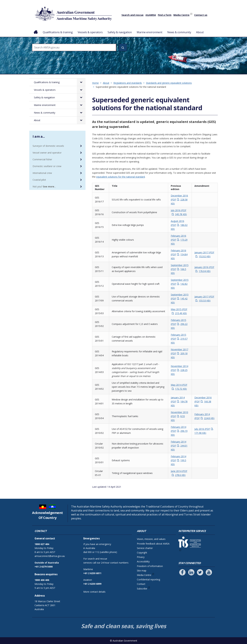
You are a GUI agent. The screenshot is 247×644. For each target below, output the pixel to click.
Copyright (142, 553)
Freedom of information (150, 566)
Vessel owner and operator (47, 153)
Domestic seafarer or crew (47, 166)
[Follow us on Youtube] (209, 572)
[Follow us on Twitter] (200, 572)
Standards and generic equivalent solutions (169, 83)
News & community (179, 32)
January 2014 (179, 401)
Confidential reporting (148, 579)
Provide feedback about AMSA (153, 544)
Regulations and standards (128, 83)
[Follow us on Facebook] (182, 572)
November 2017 (179, 353)
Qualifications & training (58, 32)
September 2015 (180, 269)
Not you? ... (44, 186)
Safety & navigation (120, 32)
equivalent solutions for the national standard (121, 177)
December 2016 (179, 200)
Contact (141, 584)
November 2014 (179, 370)
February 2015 (179, 324)
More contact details (94, 592)
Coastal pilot (39, 180)
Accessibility (143, 561)
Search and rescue (133, 15)
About (200, 32)
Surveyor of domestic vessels (48, 146)
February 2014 (179, 431)
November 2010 (179, 416)
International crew (42, 173)
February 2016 (179, 240)
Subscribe (142, 589)
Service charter (145, 548)
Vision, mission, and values (151, 539)
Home (36, 30)
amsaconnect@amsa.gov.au (50, 556)
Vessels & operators (90, 32)
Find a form (165, 15)
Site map (142, 571)
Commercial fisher (42, 159)
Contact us (201, 15)
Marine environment (150, 32)
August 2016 (179, 225)
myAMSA (151, 15)
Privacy (141, 557)
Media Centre (181, 15)
